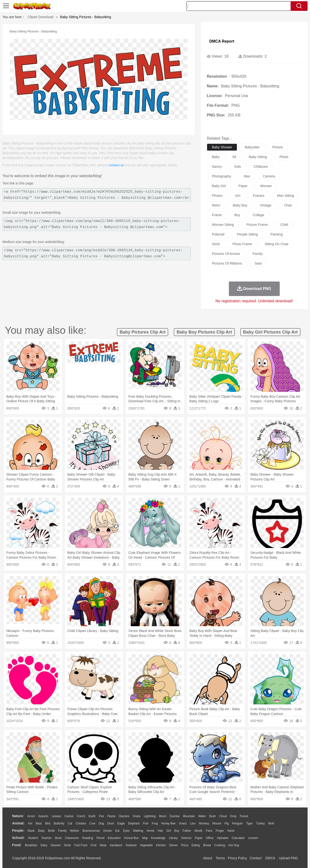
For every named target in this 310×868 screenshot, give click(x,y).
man (247, 176)
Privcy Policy (237, 858)
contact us (116, 165)
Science (186, 838)
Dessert (56, 845)
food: (17, 845)
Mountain (189, 816)
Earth (92, 816)
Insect (183, 823)
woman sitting (223, 225)
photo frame (242, 244)
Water (202, 816)
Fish (146, 823)
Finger (220, 831)
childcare (261, 167)
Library (173, 838)
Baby (41, 831)
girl (238, 196)
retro (216, 205)
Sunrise (175, 816)
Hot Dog (234, 845)
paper (243, 186)
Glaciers (124, 816)
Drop (233, 816)
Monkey (204, 823)
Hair (160, 831)
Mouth (198, 831)
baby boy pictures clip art (204, 332)
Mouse (217, 823)
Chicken (81, 823)
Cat (70, 823)
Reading (88, 838)
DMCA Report (222, 41)
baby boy (240, 205)
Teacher (47, 838)
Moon (163, 816)
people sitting (247, 234)
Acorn (31, 816)
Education (114, 838)
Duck (111, 823)
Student (33, 838)
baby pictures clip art (143, 332)
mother (74, 831)
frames (259, 196)
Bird (48, 823)
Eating (196, 845)
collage (259, 215)
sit (234, 157)
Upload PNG (288, 858)
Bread (207, 845)
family (258, 254)
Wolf (271, 823)
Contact (256, 858)
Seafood (131, 845)
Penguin (237, 823)
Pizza (185, 845)
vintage (266, 205)
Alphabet (222, 838)
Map (145, 838)
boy (237, 215)
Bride (51, 831)
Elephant (134, 823)
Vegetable (146, 845)
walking (138, 831)
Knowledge (158, 838)
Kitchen (161, 845)
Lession (253, 838)
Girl (169, 831)
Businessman (91, 831)
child (284, 225)
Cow (92, 823)
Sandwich (116, 845)
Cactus (69, 816)
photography (221, 176)
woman (266, 186)
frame (217, 215)
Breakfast (31, 845)
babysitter (252, 147)
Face (209, 831)
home (150, 831)
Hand (231, 831)
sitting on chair (277, 244)
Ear (118, 831)
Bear (39, 823)
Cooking (220, 845)
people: (18, 830)
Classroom (72, 838)
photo (284, 157)
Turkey (260, 823)
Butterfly (59, 823)
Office (210, 838)
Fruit (93, 845)
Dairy (44, 845)
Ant (30, 823)
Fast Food (81, 845)
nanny (217, 167)
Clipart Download (41, 17)
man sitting (286, 196)
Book (58, 838)
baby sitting (258, 157)
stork (216, 244)
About (208, 858)
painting (277, 234)
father (187, 831)
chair (288, 205)
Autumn (43, 816)
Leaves (56, 816)
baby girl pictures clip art (270, 332)
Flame (111, 816)
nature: (18, 816)
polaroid (218, 234)
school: (18, 838)
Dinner (174, 845)
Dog (101, 823)
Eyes (126, 831)
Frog (155, 823)
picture (278, 147)
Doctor (108, 831)
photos (217, 196)
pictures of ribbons (227, 263)
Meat (103, 845)
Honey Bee (168, 823)
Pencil (100, 838)
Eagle (121, 823)
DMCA (270, 858)
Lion (193, 823)
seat (258, 263)
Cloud (223, 816)
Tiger (249, 823)
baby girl (219, 186)
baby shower (222, 147)
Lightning (150, 816)
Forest (244, 816)
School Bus (131, 838)
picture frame (257, 225)
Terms (220, 858)
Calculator (238, 838)
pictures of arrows (226, 254)
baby (216, 157)
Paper (199, 838)
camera (269, 176)
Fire (101, 816)
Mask (31, 831)
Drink (68, 845)
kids (237, 167)
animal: (18, 823)
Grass (137, 816)
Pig (227, 823)
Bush (213, 816)
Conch (81, 816)
